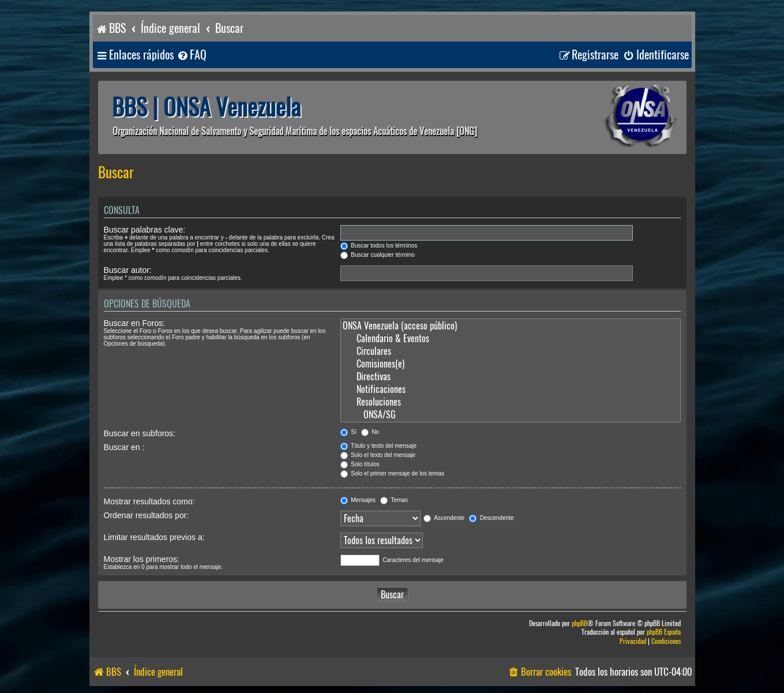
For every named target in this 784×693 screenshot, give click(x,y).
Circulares (511, 351)
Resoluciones (511, 402)
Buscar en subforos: (140, 433)
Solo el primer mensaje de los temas (393, 473)
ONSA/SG (511, 415)
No (370, 432)
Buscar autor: (128, 270)
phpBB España (664, 632)
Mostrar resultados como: (149, 501)
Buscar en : (124, 447)
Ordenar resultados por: (147, 515)
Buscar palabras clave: (145, 230)
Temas (394, 500)
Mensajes (358, 500)
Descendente (492, 518)
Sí (348, 432)
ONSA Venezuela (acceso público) (511, 326)
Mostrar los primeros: (142, 559)
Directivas (511, 377)
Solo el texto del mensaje (378, 455)
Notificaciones (511, 389)
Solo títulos (360, 464)
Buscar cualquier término (378, 255)
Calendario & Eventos (511, 339)
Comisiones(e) (511, 364)
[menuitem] (192, 55)
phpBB (579, 623)
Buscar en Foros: (135, 323)
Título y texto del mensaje (379, 446)
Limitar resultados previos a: (154, 537)
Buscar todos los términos (379, 246)
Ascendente (444, 518)
